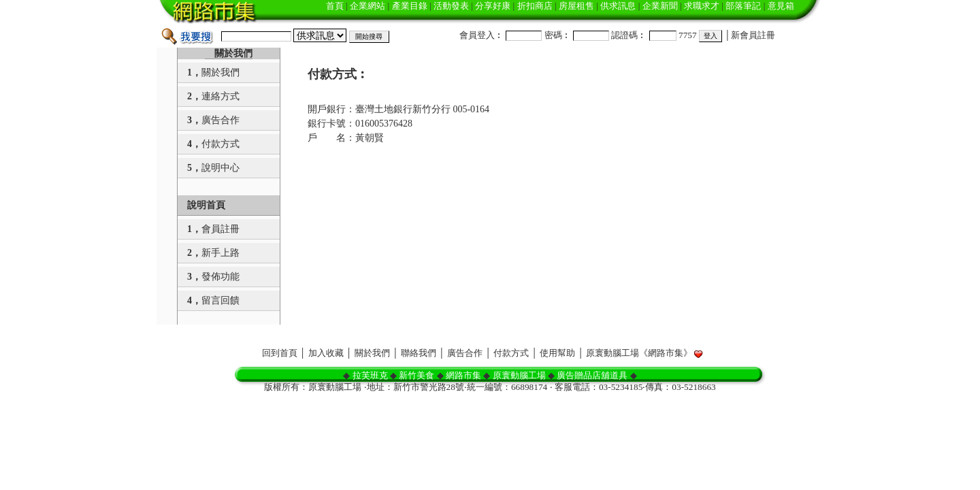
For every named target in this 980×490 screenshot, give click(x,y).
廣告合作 (220, 120)
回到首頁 (280, 353)
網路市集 (463, 375)
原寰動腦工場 (519, 375)
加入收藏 (326, 353)
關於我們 (233, 53)
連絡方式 (220, 96)
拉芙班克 (370, 375)
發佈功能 (220, 277)
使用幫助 (557, 353)
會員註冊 (220, 229)
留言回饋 (220, 300)
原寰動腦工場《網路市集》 (639, 353)
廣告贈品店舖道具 (592, 375)
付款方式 (220, 144)
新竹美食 (416, 375)
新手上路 (220, 253)
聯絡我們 (419, 353)
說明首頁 (206, 205)
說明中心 (220, 168)
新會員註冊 (753, 35)
